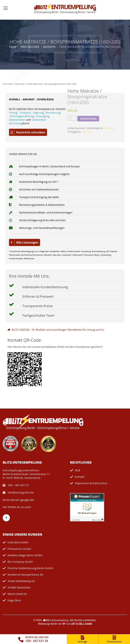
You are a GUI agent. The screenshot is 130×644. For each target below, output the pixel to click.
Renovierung (53, 113)
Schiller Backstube (19, 587)
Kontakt (80, 477)
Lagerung (38, 113)
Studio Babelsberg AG (21, 581)
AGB (78, 470)
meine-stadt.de (17, 594)
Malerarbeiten (17, 120)
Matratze (49, 47)
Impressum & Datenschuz (91, 483)
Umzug (13, 113)
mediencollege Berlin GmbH (25, 555)
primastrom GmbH (19, 549)
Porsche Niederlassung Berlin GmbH (30, 568)
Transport (25, 113)
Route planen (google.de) (18, 500)
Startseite (8, 84)
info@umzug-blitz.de (18, 492)
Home (13, 47)
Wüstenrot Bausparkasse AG (25, 574)
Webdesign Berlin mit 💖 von (65, 624)
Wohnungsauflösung (22, 116)
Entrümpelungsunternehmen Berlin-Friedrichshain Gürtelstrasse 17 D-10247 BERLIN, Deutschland (26, 474)
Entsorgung (42, 116)
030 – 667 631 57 (16, 485)
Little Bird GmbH (18, 542)
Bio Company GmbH (20, 562)
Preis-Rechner (30, 47)
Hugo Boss (14, 600)
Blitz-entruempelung (57, 620)
